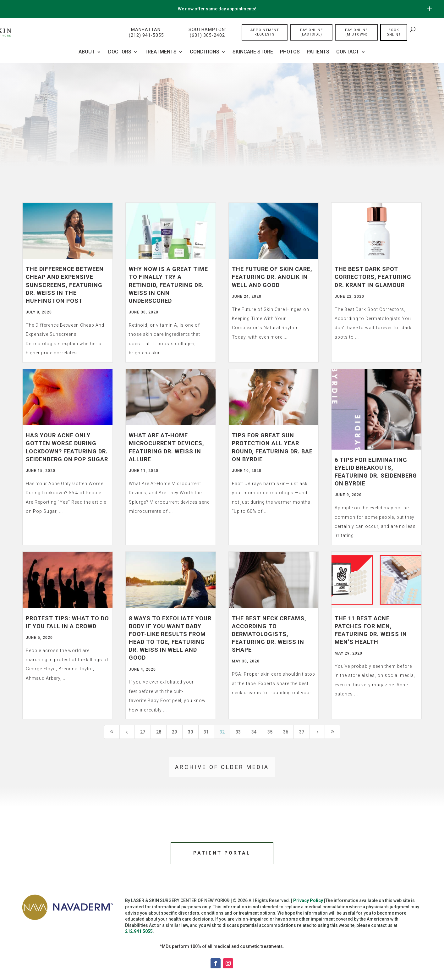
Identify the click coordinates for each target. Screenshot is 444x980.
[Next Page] (317, 732)
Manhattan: (146, 33)
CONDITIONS (205, 52)
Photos (290, 52)
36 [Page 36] (286, 732)
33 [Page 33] (238, 732)
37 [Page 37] (302, 732)
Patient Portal (222, 854)
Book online (394, 33)
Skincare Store (253, 52)
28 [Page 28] (159, 732)
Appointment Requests (265, 33)
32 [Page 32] (222, 732)
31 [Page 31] (206, 732)
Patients (318, 52)
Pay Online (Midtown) (356, 33)
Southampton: (207, 33)
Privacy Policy (308, 902)
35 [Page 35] (270, 732)
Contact (348, 52)
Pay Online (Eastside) (311, 33)
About (87, 52)
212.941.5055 (139, 933)
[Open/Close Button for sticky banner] (430, 9)
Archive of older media (222, 767)
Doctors (120, 52)
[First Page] (112, 732)
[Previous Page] (127, 732)
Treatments (161, 52)
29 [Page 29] (174, 732)
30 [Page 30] (190, 732)
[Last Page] (332, 732)
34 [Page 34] (254, 732)
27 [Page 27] (143, 732)
